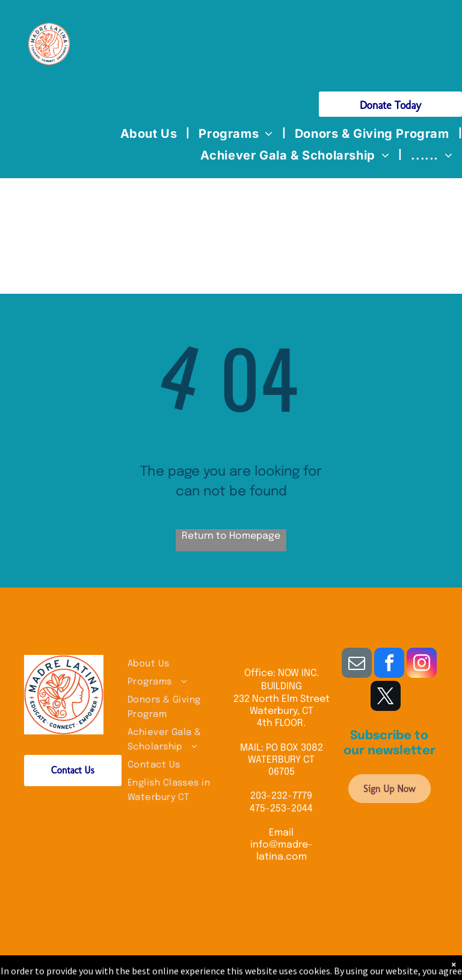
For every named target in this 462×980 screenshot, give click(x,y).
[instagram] (422, 664)
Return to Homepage (231, 536)
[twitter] (386, 697)
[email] (357, 664)
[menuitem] (151, 134)
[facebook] (389, 664)
